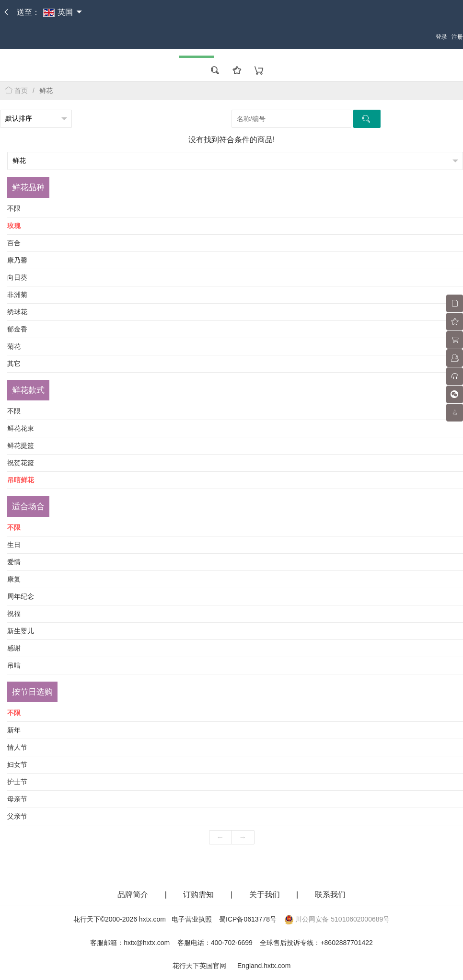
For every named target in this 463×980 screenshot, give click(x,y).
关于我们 (266, 895)
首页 (16, 91)
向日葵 (17, 277)
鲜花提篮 (21, 445)
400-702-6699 (232, 943)
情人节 (17, 747)
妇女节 (17, 764)
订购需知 (199, 895)
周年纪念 (21, 596)
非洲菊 (17, 295)
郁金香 (17, 329)
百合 (14, 243)
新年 (14, 730)
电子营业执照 (192, 919)
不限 (14, 208)
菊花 (14, 346)
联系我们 (330, 895)
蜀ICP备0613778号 (248, 919)
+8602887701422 (346, 943)
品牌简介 (133, 895)
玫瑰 (14, 226)
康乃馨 (17, 260)
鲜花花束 (21, 428)
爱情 (14, 562)
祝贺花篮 (21, 463)
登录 (441, 37)
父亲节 (17, 816)
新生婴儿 (21, 631)
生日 (14, 545)
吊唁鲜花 (21, 480)
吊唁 (14, 665)
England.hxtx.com (264, 966)
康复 (14, 579)
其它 (14, 364)
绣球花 (17, 312)
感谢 (14, 648)
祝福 (14, 614)
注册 (457, 37)
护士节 (17, 782)
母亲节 (17, 799)
